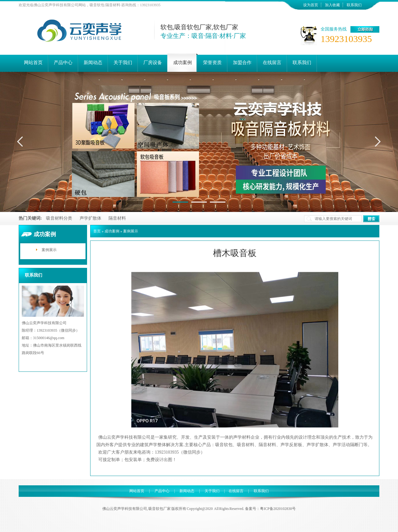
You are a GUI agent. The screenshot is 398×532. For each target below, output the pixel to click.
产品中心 (162, 491)
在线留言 (236, 491)
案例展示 (49, 250)
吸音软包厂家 (160, 509)
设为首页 (311, 5)
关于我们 (212, 491)
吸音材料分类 (59, 218)
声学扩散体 (90, 218)
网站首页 (137, 491)
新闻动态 (187, 491)
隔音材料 (117, 218)
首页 (97, 231)
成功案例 (112, 231)
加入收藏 (332, 5)
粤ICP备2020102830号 (278, 509)
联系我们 (354, 5)
